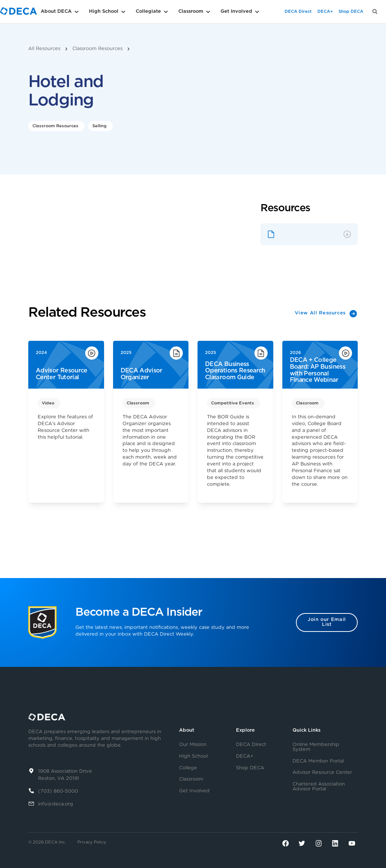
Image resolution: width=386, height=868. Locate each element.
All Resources (44, 49)
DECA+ (325, 11)
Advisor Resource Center (322, 773)
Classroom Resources (97, 49)
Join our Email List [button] (327, 622)
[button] (72, 12)
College (188, 768)
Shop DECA (351, 11)
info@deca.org (56, 804)
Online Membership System (316, 747)
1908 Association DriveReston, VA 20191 (65, 775)
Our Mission (193, 745)
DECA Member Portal (318, 761)
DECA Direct (298, 11)
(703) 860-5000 (58, 791)
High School (193, 757)
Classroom (191, 780)
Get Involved (194, 791)
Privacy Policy (92, 842)
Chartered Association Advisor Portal (319, 787)
